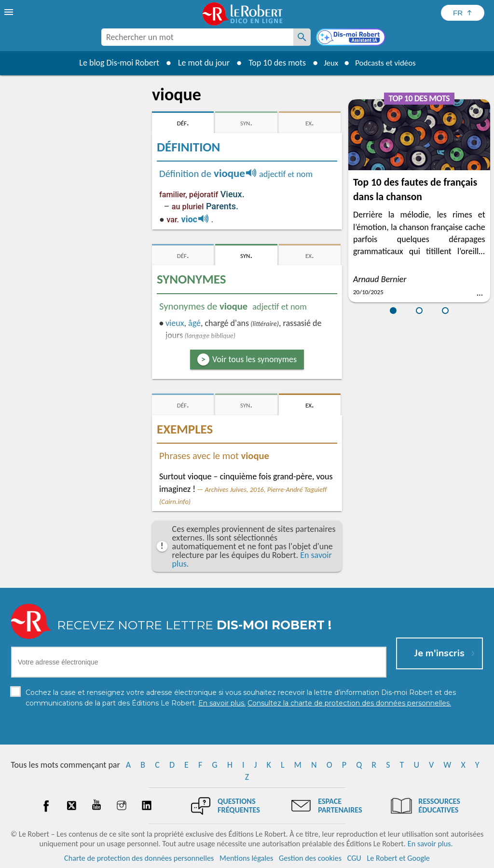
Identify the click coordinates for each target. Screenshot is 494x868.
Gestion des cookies (310, 858)
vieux (175, 323)
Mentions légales (246, 858)
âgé (194, 323)
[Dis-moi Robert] (352, 38)
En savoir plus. (430, 844)
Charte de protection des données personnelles (139, 858)
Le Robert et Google (398, 858)
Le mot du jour (199, 63)
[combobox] (197, 37)
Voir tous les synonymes (254, 359)
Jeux (328, 63)
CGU (354, 858)
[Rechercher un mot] (302, 37)
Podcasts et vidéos (387, 63)
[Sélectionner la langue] (463, 13)
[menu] (10, 12)
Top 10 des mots (273, 63)
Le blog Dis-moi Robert (115, 63)
